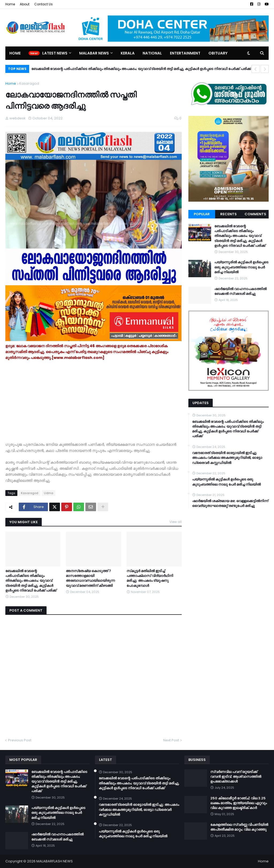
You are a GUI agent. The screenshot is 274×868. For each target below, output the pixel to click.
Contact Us (43, 4)
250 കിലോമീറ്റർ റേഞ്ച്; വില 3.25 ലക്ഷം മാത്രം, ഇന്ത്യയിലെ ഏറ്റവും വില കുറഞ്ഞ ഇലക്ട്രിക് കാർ (239, 803)
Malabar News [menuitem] (94, 53)
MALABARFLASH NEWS (55, 861)
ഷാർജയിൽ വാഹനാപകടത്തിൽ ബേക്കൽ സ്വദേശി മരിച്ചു (240, 291)
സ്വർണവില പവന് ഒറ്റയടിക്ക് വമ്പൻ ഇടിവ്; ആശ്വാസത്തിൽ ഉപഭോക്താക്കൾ (236, 777)
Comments (255, 214)
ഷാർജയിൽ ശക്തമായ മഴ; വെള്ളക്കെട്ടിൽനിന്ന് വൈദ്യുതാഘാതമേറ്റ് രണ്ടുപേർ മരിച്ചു (230, 503)
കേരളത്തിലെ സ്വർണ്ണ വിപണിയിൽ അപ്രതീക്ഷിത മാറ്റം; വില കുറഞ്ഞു (239, 827)
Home (10, 4)
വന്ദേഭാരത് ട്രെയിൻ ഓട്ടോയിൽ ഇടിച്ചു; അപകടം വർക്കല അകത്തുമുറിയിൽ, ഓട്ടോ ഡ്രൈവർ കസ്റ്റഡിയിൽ (227, 458)
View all (176, 522)
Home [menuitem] (15, 53)
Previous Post (20, 740)
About (25, 4)
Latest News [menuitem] (55, 53)
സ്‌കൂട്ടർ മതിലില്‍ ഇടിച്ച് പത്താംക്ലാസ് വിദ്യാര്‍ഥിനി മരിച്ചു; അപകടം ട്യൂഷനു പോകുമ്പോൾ (150, 578)
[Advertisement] (94, 404)
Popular (202, 214)
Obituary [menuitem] (218, 53)
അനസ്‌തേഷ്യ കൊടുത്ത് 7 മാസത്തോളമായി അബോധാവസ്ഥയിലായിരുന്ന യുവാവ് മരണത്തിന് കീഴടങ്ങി (90, 578)
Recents (229, 214)
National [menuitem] (152, 53)
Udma (49, 493)
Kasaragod (29, 83)
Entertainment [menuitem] (185, 53)
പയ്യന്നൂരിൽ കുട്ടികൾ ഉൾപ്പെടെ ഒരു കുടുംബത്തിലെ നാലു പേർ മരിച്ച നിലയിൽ (241, 267)
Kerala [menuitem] (128, 53)
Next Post (171, 740)
